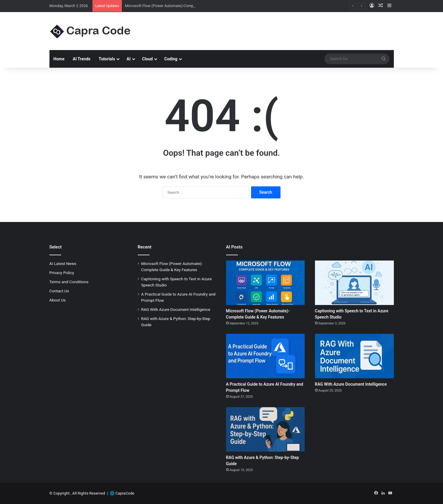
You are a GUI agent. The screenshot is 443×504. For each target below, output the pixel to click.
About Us (58, 300)
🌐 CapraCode (122, 493)
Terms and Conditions (69, 282)
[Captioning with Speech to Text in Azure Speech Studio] (354, 283)
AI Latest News (63, 263)
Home (59, 59)
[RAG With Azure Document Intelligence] (354, 356)
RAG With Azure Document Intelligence (176, 309)
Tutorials (107, 59)
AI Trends (82, 59)
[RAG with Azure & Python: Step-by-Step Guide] (266, 429)
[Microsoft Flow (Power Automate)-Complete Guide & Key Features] (266, 283)
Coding (171, 59)
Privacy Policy (62, 273)
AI (129, 59)
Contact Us (59, 291)
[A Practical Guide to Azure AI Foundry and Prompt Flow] (266, 356)
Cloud (148, 59)
